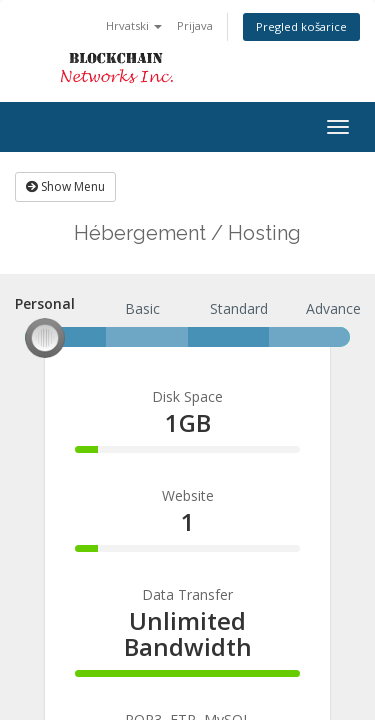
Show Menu (65, 186)
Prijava (195, 25)
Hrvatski (134, 25)
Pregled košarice (301, 26)
